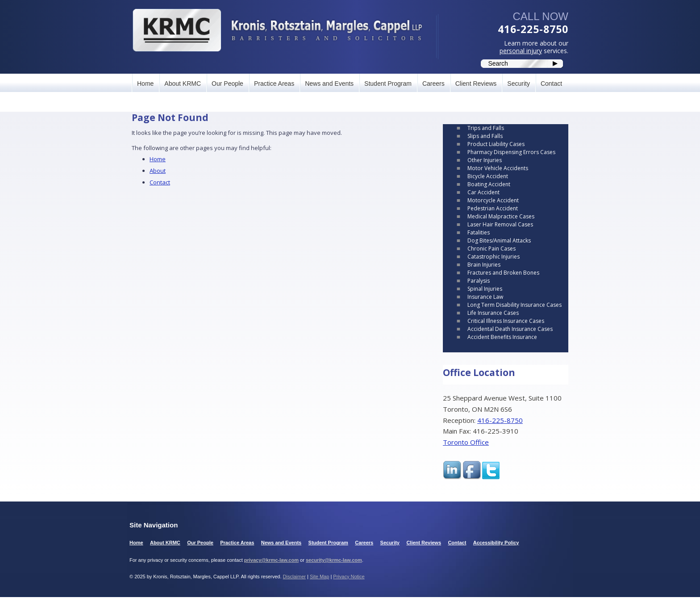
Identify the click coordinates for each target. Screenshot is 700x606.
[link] (277, 30)
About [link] (158, 171)
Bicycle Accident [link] (488, 176)
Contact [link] (551, 84)
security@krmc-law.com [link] (334, 560)
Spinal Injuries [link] (485, 289)
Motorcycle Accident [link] (493, 200)
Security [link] (519, 84)
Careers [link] (433, 84)
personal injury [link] (521, 51)
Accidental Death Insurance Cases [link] (510, 329)
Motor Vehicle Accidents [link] (498, 168)
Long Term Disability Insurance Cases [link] (515, 305)
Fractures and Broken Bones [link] (503, 273)
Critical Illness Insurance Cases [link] (506, 321)
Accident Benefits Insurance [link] (502, 337)
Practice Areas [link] (274, 84)
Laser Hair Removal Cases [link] (500, 224)
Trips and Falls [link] (486, 128)
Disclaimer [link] (294, 577)
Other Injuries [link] (485, 160)
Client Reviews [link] (476, 84)
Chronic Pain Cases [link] (492, 249)
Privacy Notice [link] (349, 577)
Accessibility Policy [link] (496, 543)
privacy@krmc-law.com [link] (271, 560)
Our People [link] (227, 84)
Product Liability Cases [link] (496, 144)
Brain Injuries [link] (484, 265)
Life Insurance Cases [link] (493, 313)
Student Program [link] (388, 84)
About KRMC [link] (183, 84)
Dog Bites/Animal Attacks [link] (499, 240)
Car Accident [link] (483, 192)
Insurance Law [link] (485, 297)
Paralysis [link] (479, 281)
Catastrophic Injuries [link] (494, 257)
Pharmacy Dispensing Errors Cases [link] (511, 152)
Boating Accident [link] (489, 184)
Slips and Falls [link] (485, 136)
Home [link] (145, 84)
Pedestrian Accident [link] (493, 208)
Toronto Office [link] (466, 442)
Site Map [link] (319, 577)
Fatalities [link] (479, 232)
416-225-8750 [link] (533, 29)
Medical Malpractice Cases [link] (501, 216)
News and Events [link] (329, 84)
